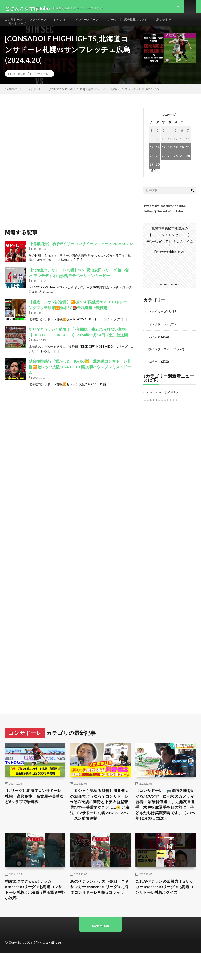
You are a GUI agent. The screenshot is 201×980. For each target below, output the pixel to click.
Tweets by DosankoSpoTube (165, 219)
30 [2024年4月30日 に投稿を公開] (158, 178)
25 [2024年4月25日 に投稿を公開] (170, 169)
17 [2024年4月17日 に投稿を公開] (164, 161)
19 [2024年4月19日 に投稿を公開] (176, 161)
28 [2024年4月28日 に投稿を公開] (188, 169)
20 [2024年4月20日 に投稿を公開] (182, 161)
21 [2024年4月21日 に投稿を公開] (188, 161)
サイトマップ (19, 32)
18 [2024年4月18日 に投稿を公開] (170, 161)
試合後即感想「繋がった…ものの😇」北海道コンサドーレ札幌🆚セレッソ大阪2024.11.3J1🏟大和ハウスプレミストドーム (80, 380)
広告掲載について (151, 24)
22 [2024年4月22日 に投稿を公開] (151, 169)
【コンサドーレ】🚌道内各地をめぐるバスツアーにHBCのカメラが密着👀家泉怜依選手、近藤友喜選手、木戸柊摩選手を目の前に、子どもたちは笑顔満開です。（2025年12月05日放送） (165, 823)
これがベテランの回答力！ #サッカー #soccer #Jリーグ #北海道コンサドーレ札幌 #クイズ (166, 912)
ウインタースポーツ (95, 24)
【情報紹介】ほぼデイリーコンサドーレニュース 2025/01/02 (81, 257)
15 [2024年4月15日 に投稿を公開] (151, 161)
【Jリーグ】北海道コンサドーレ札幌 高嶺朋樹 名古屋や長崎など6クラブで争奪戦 (34, 810)
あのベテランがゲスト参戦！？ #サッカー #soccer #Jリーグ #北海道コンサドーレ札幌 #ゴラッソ (100, 915)
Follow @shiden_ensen (170, 265)
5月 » (155, 184)
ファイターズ (42, 24)
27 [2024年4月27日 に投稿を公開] (182, 169)
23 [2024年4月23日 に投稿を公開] (158, 169)
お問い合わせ (182, 24)
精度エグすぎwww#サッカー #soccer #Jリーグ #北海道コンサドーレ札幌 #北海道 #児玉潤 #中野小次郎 (35, 915)
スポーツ (124, 24)
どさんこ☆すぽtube (49, 969)
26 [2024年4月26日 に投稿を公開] (176, 169)
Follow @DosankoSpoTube (163, 225)
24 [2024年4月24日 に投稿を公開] (164, 169)
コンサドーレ (15, 24)
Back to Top (101, 953)
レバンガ (66, 24)
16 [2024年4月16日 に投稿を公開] (158, 161)
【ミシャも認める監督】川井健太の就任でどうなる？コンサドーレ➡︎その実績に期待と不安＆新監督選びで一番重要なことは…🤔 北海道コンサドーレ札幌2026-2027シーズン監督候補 (99, 823)
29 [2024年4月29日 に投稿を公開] (151, 178)
